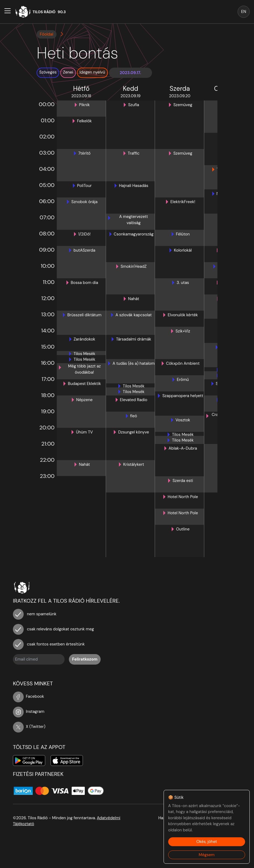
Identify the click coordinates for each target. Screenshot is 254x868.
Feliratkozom (85, 659)
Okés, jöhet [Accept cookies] (207, 842)
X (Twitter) (29, 727)
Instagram (29, 711)
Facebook (29, 696)
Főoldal (47, 34)
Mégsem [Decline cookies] (207, 855)
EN (244, 12)
